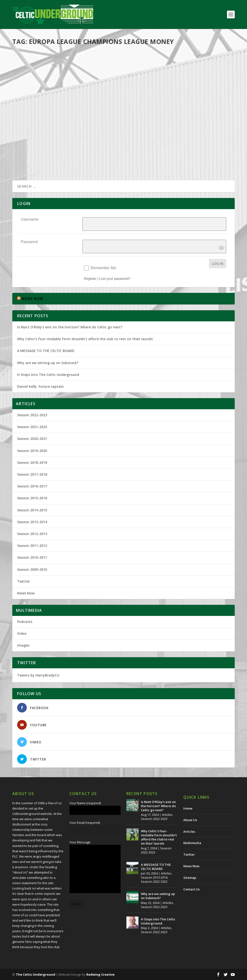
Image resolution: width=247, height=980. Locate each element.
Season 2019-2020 (32, 451)
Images (23, 645)
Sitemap (190, 878)
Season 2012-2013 (32, 534)
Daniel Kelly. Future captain (40, 386)
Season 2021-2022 (32, 427)
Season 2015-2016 (32, 498)
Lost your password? (115, 279)
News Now (26, 593)
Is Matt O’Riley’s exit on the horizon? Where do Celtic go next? (71, 327)
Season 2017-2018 (32, 474)
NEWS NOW (32, 299)
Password (29, 242)
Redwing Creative (100, 974)
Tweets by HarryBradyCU (38, 675)
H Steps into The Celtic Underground (48, 375)
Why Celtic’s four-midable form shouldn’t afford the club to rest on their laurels (85, 339)
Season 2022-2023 (32, 415)
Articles (167, 815)
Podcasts (25, 622)
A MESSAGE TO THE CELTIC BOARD (46, 351)
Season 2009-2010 (90, 136)
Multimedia (192, 843)
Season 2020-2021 (32, 439)
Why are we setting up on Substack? (48, 363)
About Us (190, 820)
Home (188, 808)
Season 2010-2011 (32, 557)
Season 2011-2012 (32, 546)
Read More (30, 166)
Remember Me (103, 268)
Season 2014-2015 (32, 510)
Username (30, 219)
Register (90, 279)
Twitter (24, 581)
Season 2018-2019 (32, 462)
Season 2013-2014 (32, 522)
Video (22, 633)
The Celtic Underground (38, 136)
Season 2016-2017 (32, 486)
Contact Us (192, 889)
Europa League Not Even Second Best (58, 128)
